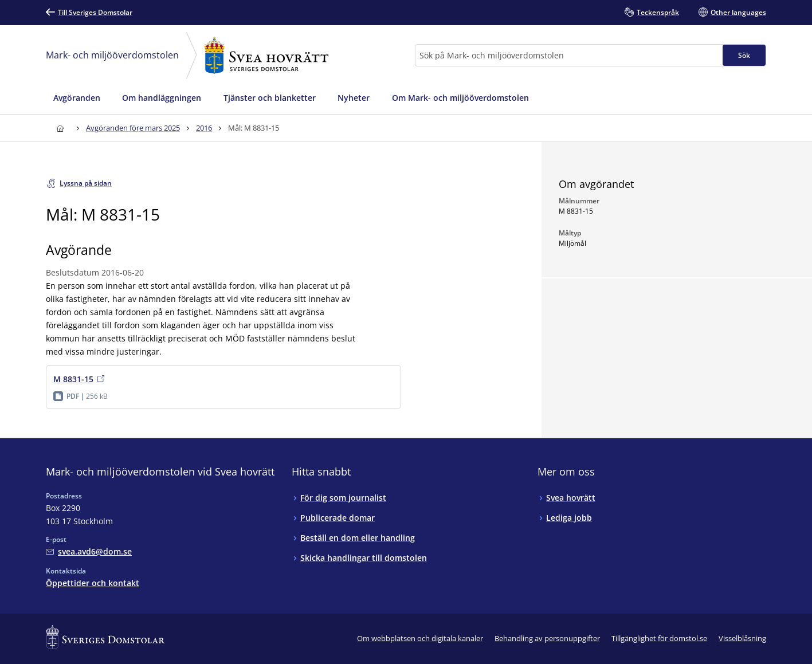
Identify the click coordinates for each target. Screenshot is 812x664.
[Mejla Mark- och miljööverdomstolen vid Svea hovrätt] (89, 551)
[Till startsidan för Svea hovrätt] (60, 128)
